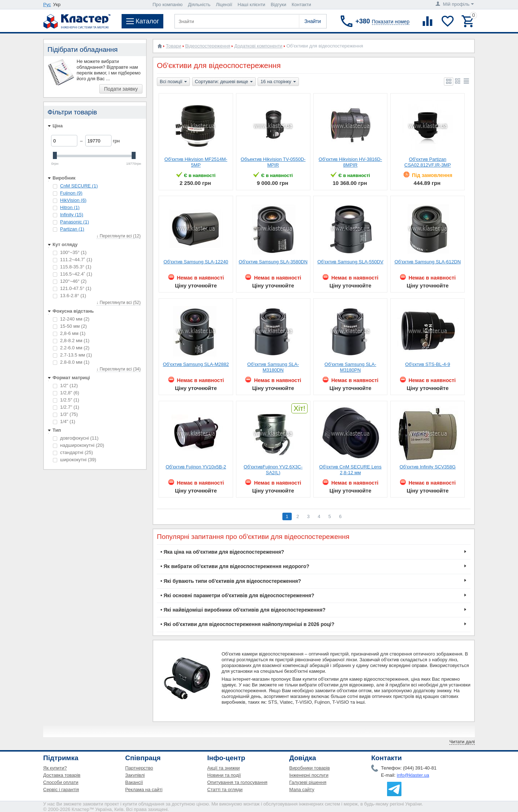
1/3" (65, 414)
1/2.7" (66, 407)
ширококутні (74, 460)
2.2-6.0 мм (71, 348)
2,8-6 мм (69, 333)
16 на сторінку (278, 82)
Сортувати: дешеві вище (224, 82)
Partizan (72, 229)
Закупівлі (135, 775)
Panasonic (74, 222)
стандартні (73, 452)
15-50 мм (70, 326)
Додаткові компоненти (258, 46)
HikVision (73, 200)
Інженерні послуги (309, 775)
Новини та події (224, 775)
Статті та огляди (225, 790)
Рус (47, 4)
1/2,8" (66, 393)
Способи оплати (61, 782)
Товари (174, 46)
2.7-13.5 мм (72, 355)
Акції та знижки (224, 768)
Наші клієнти (252, 4)
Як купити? (55, 768)
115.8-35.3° (72, 267)
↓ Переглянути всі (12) (119, 236)
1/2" (65, 385)
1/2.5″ (66, 400)
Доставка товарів (62, 775)
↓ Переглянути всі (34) (119, 369)
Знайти (313, 21)
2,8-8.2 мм (71, 341)
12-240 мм (71, 319)
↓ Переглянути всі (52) (119, 303)
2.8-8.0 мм (71, 362)
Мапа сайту (302, 790)
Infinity (72, 215)
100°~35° (70, 252)
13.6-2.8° (69, 296)
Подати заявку (121, 89)
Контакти (301, 4)
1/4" (64, 421)
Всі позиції (173, 82)
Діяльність (199, 4)
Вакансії (134, 782)
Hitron (70, 207)
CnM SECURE (79, 186)
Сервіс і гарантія (61, 790)
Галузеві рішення (308, 782)
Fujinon (71, 193)
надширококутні (78, 445)
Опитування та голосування (237, 782)
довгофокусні (76, 438)
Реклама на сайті (144, 790)
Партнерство (139, 768)
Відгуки (278, 4)
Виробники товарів (310, 768)
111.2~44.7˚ (72, 260)
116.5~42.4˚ (72, 274)
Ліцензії (224, 4)
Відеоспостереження (208, 46)
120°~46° (70, 281)
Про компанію (168, 4)
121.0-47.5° (72, 288)
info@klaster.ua (413, 775)
